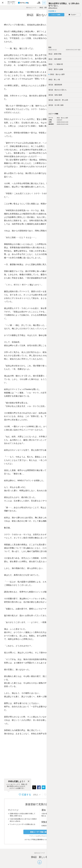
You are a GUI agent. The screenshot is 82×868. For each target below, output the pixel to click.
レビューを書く (56, 15)
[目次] (44, 3)
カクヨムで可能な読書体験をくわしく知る (40, 839)
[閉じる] (29, 781)
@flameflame (53, 8)
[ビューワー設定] (39, 3)
